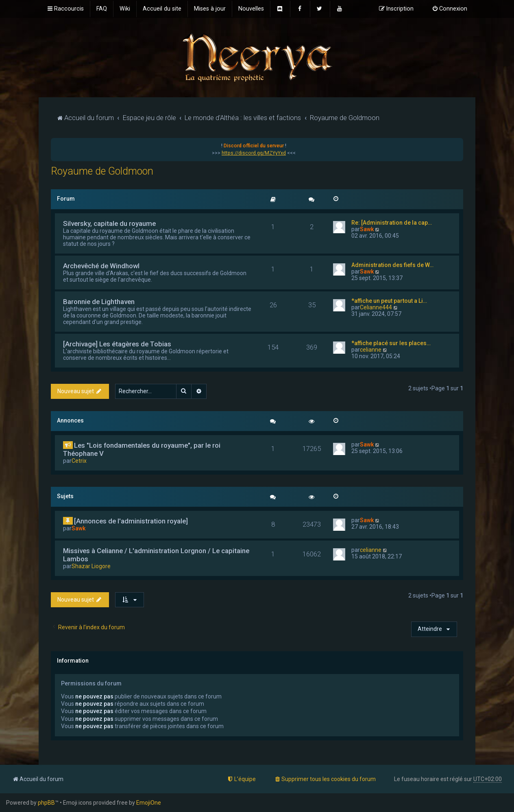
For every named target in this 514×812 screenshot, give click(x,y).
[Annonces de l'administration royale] (131, 521)
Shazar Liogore (91, 566)
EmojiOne (149, 803)
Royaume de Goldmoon (102, 171)
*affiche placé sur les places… (391, 343)
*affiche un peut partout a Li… (389, 301)
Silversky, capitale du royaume (109, 223)
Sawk (367, 229)
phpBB (46, 803)
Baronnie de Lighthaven (99, 302)
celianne (371, 350)
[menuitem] (102, 9)
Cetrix (79, 461)
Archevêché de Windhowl (101, 266)
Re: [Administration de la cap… (392, 223)
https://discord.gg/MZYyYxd (254, 153)
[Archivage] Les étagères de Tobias (117, 344)
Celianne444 (376, 307)
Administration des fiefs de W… (392, 265)
